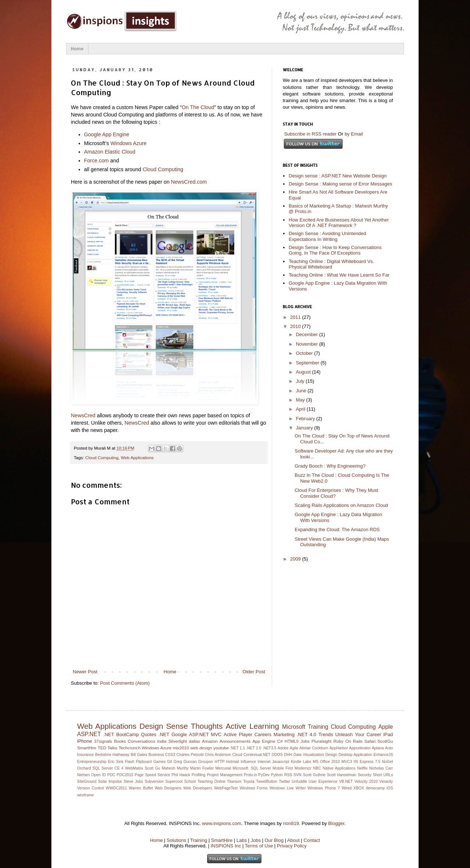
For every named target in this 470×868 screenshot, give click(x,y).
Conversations (142, 741)
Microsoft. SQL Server (252, 768)
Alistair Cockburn (314, 748)
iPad (388, 734)
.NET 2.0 (254, 748)
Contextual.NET (257, 755)
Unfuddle (299, 781)
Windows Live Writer (288, 788)
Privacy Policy (292, 846)
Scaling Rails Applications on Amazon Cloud (341, 505)
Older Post (254, 672)
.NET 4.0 (306, 734)
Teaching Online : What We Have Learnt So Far (339, 275)
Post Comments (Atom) (125, 683)
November (308, 344)
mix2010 (181, 748)
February (306, 419)
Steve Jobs (133, 781)
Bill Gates (139, 755)
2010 (296, 326)
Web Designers (168, 788)
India (162, 741)
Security (365, 775)
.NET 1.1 (237, 748)
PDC (111, 775)
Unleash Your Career (358, 734)
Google (179, 734)
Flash (129, 762)
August (304, 372)
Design (331, 755)
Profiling (199, 775)
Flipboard (144, 762)
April (301, 409)
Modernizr (303, 768)
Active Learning (252, 726)
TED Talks (107, 748)
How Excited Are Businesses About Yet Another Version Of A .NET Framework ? (339, 223)
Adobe (283, 748)
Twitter (284, 781)
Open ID (99, 775)
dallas (194, 741)
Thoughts (207, 726)
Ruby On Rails (348, 741)
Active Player (238, 734)
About (293, 840)
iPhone (84, 741)
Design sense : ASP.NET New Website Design (338, 176)
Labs (307, 762)
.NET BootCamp (121, 734)
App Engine (264, 741)
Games (159, 762)
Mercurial (223, 768)
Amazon (210, 741)
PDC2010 (125, 775)
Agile (294, 748)
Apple (386, 727)
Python (277, 775)
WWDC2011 (116, 788)
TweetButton (267, 781)
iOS (390, 788)
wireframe (86, 795)
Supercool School (180, 781)
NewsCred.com (189, 182)
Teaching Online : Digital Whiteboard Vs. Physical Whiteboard (331, 264)
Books (120, 741)
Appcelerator (360, 748)
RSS (288, 775)
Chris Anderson (218, 755)
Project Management (225, 775)
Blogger (336, 823)
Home (77, 49)
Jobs (305, 741)
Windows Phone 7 (324, 788)
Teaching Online (211, 781)
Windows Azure (129, 143)
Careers (263, 734)
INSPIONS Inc (226, 846)
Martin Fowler (202, 768)
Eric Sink (116, 762)
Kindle (296, 762)
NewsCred (83, 415)
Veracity (386, 781)
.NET (164, 734)
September (308, 363)
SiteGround (87, 781)
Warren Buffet (141, 788)
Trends (326, 734)
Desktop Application (355, 755)
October (305, 353)
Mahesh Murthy (175, 768)
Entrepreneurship (92, 762)
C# (280, 741)
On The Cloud (198, 107)
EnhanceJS (383, 755)
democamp (375, 788)
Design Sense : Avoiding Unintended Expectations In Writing (327, 236)
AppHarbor (339, 748)
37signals (103, 741)
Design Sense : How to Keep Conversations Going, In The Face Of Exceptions (335, 250)
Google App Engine (107, 134)
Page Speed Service (153, 775)
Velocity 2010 (366, 781)
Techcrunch (130, 748)
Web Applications (137, 458)
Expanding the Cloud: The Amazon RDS (337, 530)
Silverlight (178, 741)
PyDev (264, 775)
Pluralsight (321, 741)
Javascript (281, 762)
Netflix (362, 768)
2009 (296, 559)
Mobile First (283, 768)
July (301, 381)
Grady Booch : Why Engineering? (330, 466)
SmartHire (87, 748)
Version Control (91, 788)
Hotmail (233, 762)
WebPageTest (226, 788)
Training (318, 727)
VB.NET (346, 781)
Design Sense (164, 726)
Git (169, 762)
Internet (264, 762)
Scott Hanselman (341, 775)
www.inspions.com (222, 823)
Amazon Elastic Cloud (110, 152)
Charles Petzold (190, 755)
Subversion (154, 781)
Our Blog (274, 840)
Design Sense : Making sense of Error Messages (340, 184)
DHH (288, 755)
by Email (354, 134)
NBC (317, 768)
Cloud (237, 755)
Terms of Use (259, 846)
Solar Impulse (110, 781)
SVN (297, 775)
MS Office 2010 (326, 762)
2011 (296, 317)
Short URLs (383, 775)
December (308, 334)
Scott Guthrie (314, 775)
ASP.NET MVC (205, 734)
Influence (248, 762)
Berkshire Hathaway (112, 755)
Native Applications (339, 768)
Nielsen (84, 775)
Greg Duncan (185, 762)
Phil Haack (181, 775)
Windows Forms (254, 788)
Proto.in (250, 775)
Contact (312, 840)
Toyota (249, 781)
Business (156, 755)
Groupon (206, 762)
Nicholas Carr (381, 768)
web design (201, 748)
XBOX (359, 788)
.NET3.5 (270, 748)
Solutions (176, 840)
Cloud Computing (163, 169)
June (302, 391)
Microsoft (294, 727)
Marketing (284, 734)
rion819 (291, 823)
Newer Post (85, 672)
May (301, 400)
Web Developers (198, 788)
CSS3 (170, 755)
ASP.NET (89, 734)
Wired (346, 788)
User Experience (323, 781)
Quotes (149, 734)
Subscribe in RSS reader (310, 134)
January (305, 428)
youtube (221, 748)
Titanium (234, 781)
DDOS (277, 755)
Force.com (97, 161)
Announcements (235, 741)
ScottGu (385, 741)
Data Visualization (309, 755)
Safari (370, 741)
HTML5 (292, 741)
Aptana (378, 748)
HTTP (219, 762)
